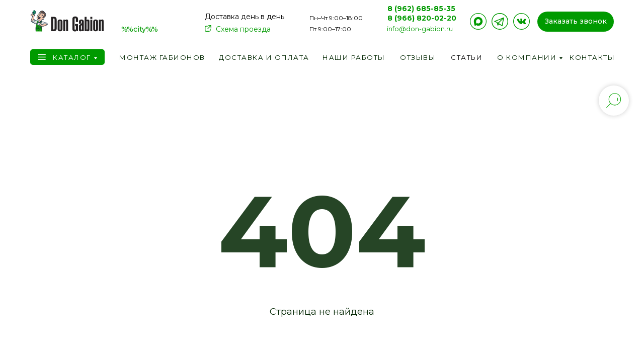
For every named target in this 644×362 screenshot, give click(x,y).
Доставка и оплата (264, 57)
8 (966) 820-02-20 (422, 18)
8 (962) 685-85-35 (421, 9)
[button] (576, 22)
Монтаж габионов (162, 57)
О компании (527, 57)
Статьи (467, 57)
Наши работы (354, 57)
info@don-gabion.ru (420, 29)
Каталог (72, 57)
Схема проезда (243, 29)
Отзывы (418, 57)
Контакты (592, 57)
